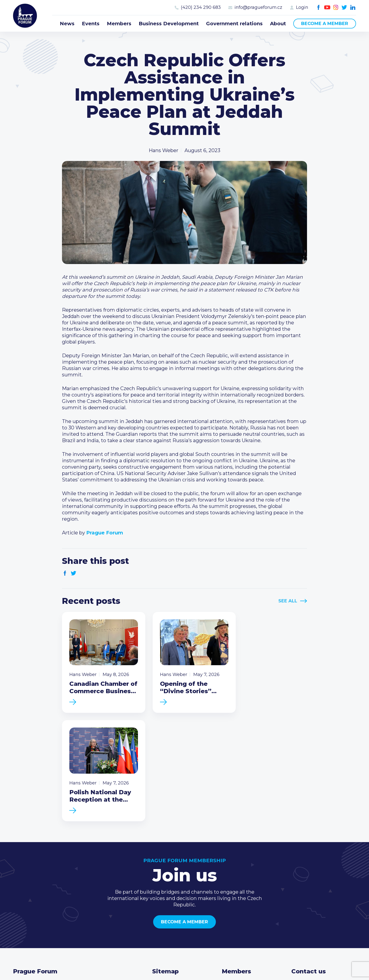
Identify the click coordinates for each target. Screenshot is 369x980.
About (278, 24)
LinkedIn (353, 7)
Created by (185, 963)
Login (302, 7)
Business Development (169, 24)
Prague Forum (25, 16)
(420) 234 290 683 (201, 7)
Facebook (319, 7)
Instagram (336, 7)
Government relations (234, 24)
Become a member (325, 24)
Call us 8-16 (304, 871)
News (67, 24)
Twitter (344, 7)
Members (119, 24)
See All (288, 601)
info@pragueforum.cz (258, 7)
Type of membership (247, 879)
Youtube (327, 7)
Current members (244, 871)
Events (91, 24)
